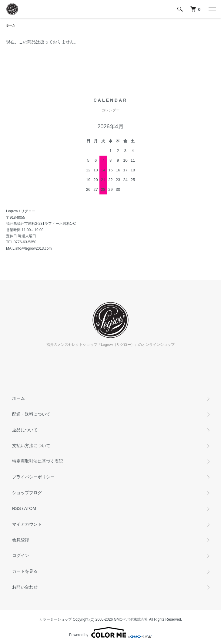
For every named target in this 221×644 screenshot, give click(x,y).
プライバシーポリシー (33, 477)
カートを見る (25, 571)
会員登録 (21, 540)
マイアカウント (27, 524)
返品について (25, 430)
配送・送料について (31, 414)
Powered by (110, 632)
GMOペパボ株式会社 (131, 619)
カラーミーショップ (55, 619)
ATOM (30, 508)
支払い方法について (31, 446)
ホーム (11, 25)
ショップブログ (27, 493)
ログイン (21, 555)
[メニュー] (212, 9)
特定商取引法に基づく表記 (38, 461)
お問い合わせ (25, 587)
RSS (17, 508)
